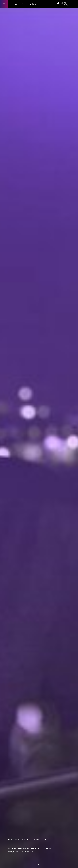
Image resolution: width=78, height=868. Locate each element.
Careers (18, 4)
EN (35, 4)
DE (30, 4)
